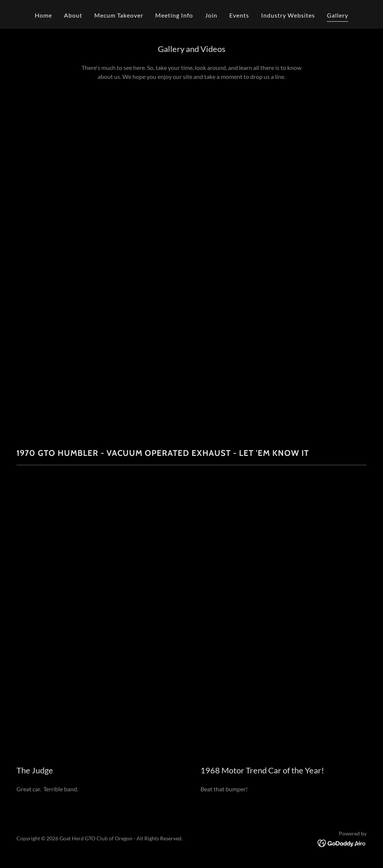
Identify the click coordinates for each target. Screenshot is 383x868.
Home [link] (43, 15)
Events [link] (239, 15)
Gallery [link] (338, 15)
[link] (342, 842)
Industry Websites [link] (288, 15)
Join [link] (211, 15)
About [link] (73, 15)
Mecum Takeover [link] (119, 15)
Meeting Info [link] (174, 15)
